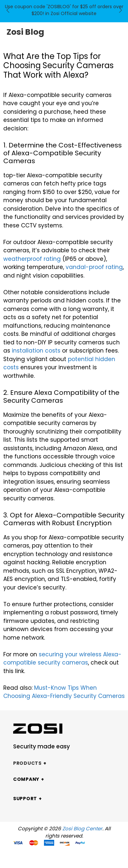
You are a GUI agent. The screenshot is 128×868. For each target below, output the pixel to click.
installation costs (36, 351)
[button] (8, 10)
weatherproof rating (32, 259)
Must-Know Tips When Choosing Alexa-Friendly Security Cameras (64, 692)
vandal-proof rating (94, 267)
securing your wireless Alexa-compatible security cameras (62, 659)
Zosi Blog (25, 32)
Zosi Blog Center (82, 829)
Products (27, 763)
